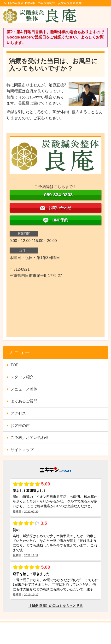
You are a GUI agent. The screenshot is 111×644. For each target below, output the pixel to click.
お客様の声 (20, 426)
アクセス (18, 413)
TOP (15, 365)
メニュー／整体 (24, 389)
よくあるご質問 (24, 401)
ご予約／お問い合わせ (30, 438)
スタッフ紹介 (22, 377)
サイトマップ (22, 450)
